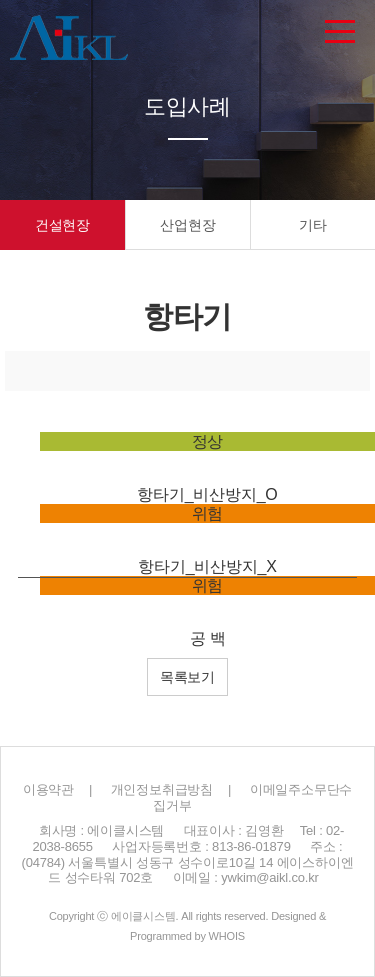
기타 (313, 225)
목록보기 (187, 677)
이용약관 (48, 789)
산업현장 (187, 225)
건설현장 (62, 225)
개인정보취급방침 (162, 789)
